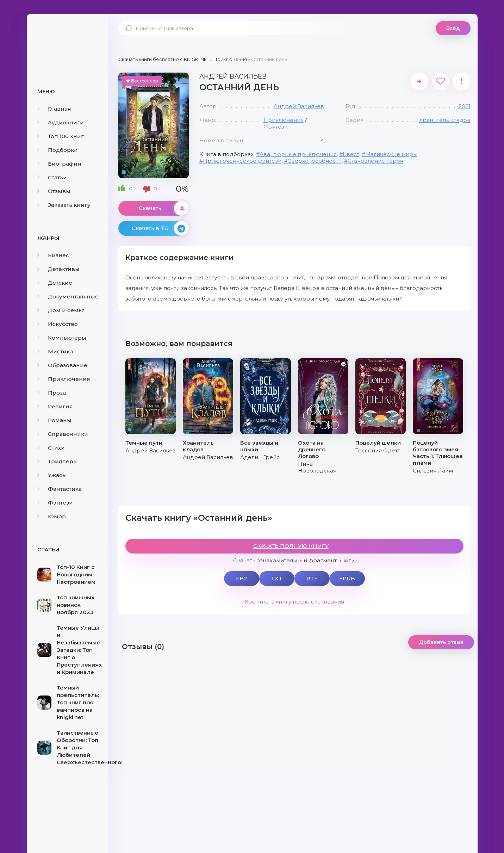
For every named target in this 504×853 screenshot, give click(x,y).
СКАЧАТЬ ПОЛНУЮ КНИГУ (291, 546)
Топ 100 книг (61, 136)
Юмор (52, 516)
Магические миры (391, 154)
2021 (465, 106)
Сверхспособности (315, 161)
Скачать (164, 208)
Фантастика (60, 489)
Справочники (63, 434)
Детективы (58, 269)
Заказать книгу (64, 205)
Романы (54, 420)
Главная (54, 109)
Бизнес (53, 255)
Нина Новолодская (317, 467)
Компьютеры (62, 338)
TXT (277, 578)
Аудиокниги (61, 122)
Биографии (59, 164)
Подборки (58, 150)
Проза (52, 393)
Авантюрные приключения (298, 154)
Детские (55, 283)
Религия (55, 406)
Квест (351, 154)
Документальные (68, 296)
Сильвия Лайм (433, 471)
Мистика (55, 351)
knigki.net (67, 41)
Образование (62, 365)
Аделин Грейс (260, 457)
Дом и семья (61, 310)
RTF (312, 578)
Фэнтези (55, 503)
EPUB (347, 578)
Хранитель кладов (445, 120)
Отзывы (54, 191)
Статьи (52, 177)
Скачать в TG (160, 228)
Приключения (64, 379)
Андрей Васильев (299, 106)
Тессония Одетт (378, 450)
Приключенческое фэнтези (242, 161)
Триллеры (58, 461)
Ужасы (52, 475)
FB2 (242, 578)
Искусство (58, 324)
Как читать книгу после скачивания (294, 602)
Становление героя (375, 161)
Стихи (51, 448)
